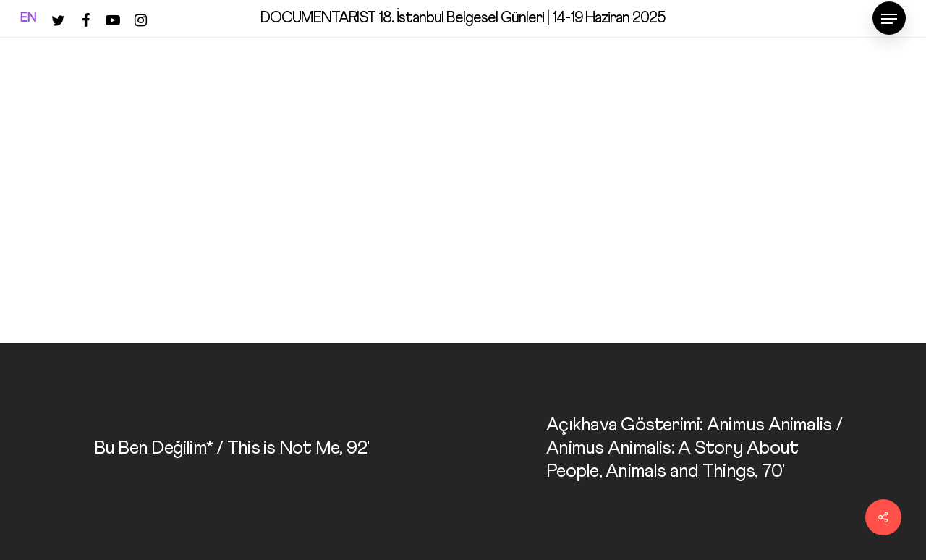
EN (28, 18)
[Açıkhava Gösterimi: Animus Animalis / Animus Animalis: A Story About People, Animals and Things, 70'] (694, 451)
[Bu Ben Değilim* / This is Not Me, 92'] (231, 451)
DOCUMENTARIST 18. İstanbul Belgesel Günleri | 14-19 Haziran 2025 (463, 18)
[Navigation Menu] (889, 19)
